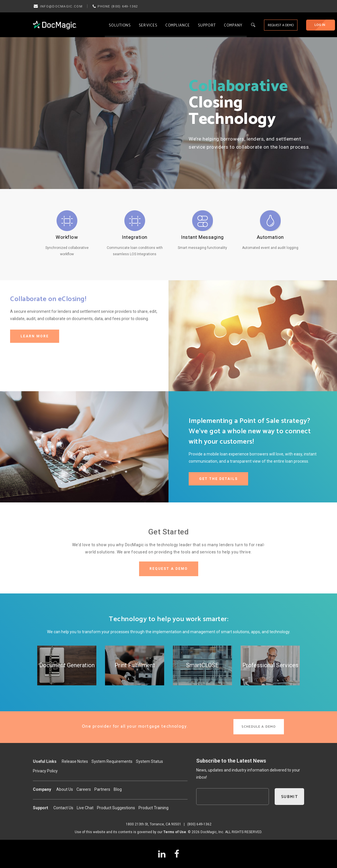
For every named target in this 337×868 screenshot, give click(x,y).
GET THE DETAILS (218, 479)
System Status (149, 761)
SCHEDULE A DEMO (259, 727)
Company (233, 25)
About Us (65, 789)
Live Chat (85, 808)
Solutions (120, 25)
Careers (84, 789)
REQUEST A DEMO (281, 25)
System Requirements (112, 761)
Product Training (153, 808)
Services (148, 25)
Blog (118, 789)
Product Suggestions (116, 808)
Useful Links (45, 761)
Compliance (178, 25)
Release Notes (75, 761)
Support (207, 25)
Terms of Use (175, 832)
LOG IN (320, 25)
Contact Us (63, 808)
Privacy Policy (45, 771)
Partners (102, 789)
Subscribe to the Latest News (231, 761)
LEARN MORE (35, 336)
